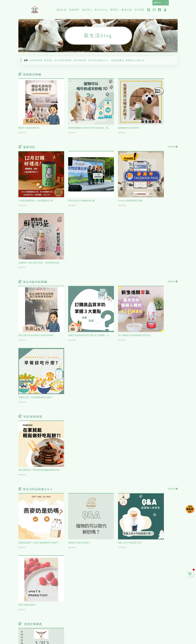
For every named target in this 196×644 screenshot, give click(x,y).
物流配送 (148, 569)
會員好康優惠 (117, 60)
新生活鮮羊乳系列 (38, 588)
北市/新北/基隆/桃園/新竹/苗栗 (131, 560)
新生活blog (101, 10)
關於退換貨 (149, 583)
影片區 (78, 559)
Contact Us (151, 625)
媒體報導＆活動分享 (135, 60)
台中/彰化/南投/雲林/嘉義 (131, 568)
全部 (26, 60)
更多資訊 (173, 140)
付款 (146, 578)
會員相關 (148, 559)
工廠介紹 (56, 569)
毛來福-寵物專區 (37, 569)
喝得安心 (87, 10)
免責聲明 (163, 634)
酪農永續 (127, 10)
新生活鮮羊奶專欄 (63, 60)
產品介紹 (62, 10)
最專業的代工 (82, 574)
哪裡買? (115, 10)
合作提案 (148, 588)
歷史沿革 (56, 564)
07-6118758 (49, 625)
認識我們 (74, 10)
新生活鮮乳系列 (37, 593)
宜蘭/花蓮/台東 (128, 579)
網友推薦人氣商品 (38, 574)
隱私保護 (155, 634)
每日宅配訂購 (36, 578)
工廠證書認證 (82, 564)
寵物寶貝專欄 (36, 60)
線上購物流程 (150, 564)
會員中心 (165, 10)
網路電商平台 (127, 584)
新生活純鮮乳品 (35, 10)
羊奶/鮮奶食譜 (80, 60)
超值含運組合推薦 (38, 583)
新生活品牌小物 (37, 598)
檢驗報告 (79, 569)
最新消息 (48, 60)
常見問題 (140, 10)
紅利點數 (148, 574)
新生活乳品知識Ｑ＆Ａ (99, 60)
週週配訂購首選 (37, 564)
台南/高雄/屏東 (128, 574)
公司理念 (56, 559)
